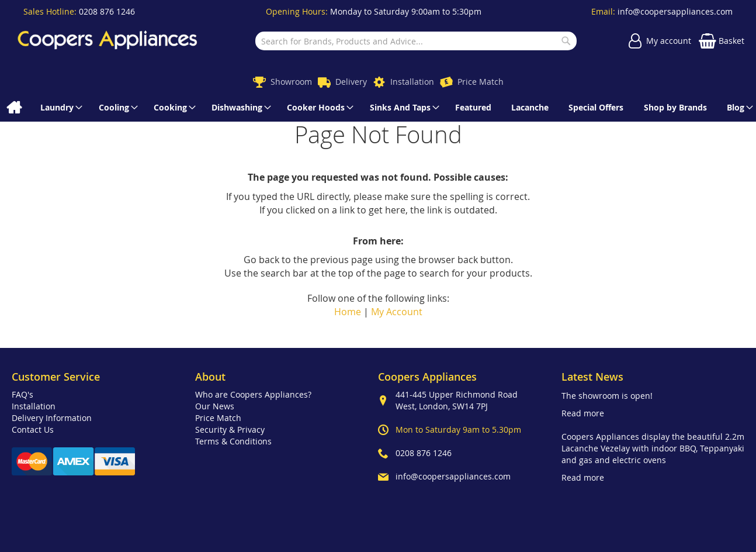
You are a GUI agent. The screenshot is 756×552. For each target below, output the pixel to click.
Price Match (481, 82)
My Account (397, 312)
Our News (215, 406)
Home (348, 312)
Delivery (351, 82)
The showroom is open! (607, 396)
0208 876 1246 (107, 11)
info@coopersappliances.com (675, 11)
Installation (412, 82)
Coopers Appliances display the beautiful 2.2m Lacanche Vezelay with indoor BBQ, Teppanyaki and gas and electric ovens (653, 448)
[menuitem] (14, 108)
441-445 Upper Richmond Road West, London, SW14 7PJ (457, 400)
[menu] (378, 108)
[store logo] (107, 41)
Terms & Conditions (233, 441)
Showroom (291, 82)
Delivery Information (52, 418)
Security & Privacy (230, 429)
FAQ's (22, 394)
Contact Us (33, 429)
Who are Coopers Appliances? (253, 394)
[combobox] (416, 41)
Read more (583, 413)
